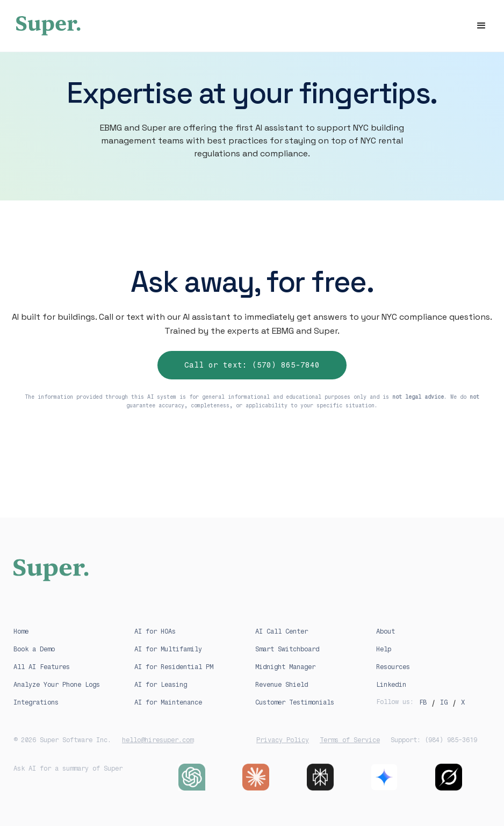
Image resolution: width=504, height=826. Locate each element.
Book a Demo (34, 649)
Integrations (36, 702)
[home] (252, 26)
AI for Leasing (161, 685)
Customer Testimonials (295, 702)
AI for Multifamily (168, 649)
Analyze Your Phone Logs (57, 685)
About (386, 631)
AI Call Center (282, 631)
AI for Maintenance (168, 702)
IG (444, 702)
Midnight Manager (285, 667)
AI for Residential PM (174, 667)
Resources (393, 667)
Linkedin (391, 685)
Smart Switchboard (287, 649)
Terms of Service (350, 740)
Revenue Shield (282, 685)
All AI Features (42, 667)
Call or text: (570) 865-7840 (252, 365)
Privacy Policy (283, 740)
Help (384, 649)
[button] (481, 26)
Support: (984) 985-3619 (434, 740)
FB (423, 702)
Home (21, 631)
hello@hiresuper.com (158, 740)
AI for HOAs (155, 631)
